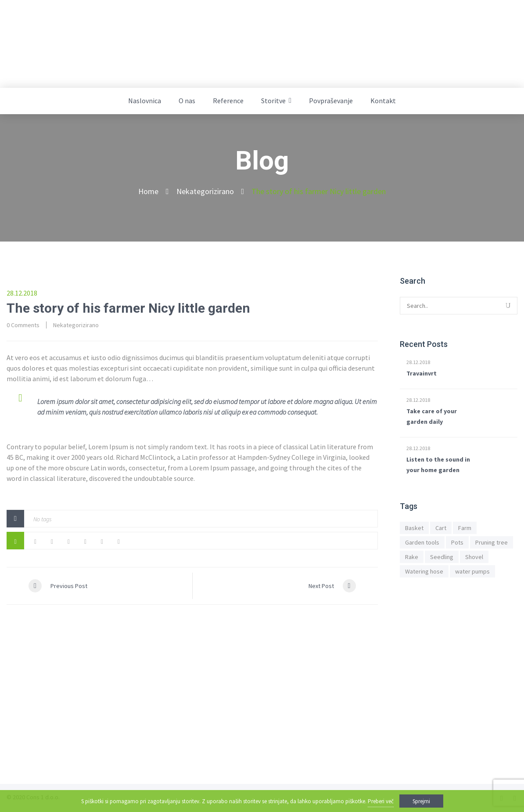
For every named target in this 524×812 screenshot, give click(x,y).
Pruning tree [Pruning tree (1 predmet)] (492, 542)
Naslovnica (145, 101)
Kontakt (383, 101)
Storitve (273, 101)
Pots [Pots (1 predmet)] (457, 542)
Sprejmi (421, 801)
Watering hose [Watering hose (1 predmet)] (424, 571)
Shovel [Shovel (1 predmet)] (474, 557)
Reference (228, 101)
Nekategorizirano (205, 191)
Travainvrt (422, 373)
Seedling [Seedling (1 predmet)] (442, 557)
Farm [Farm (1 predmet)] (465, 528)
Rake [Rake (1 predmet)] (412, 557)
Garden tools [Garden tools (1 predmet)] (422, 542)
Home (148, 191)
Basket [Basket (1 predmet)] (414, 528)
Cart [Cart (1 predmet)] (441, 528)
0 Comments (23, 325)
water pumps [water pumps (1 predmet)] (472, 571)
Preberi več (381, 801)
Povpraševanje (331, 101)
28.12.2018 (418, 362)
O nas (187, 101)
